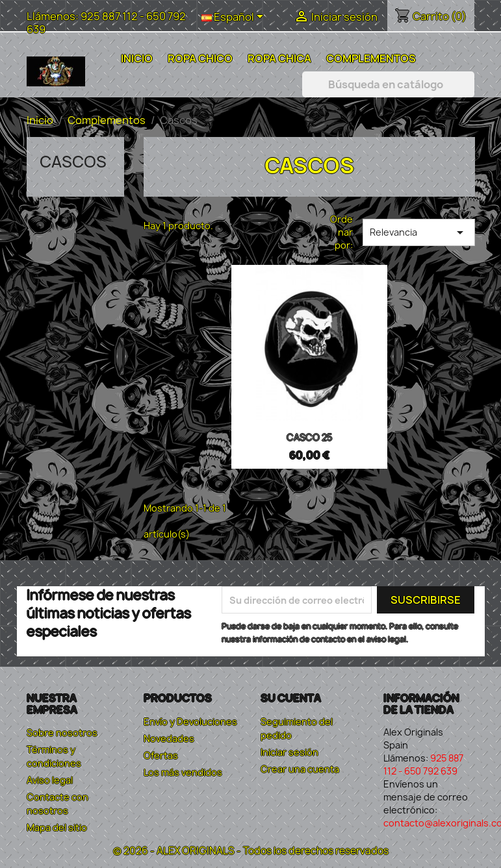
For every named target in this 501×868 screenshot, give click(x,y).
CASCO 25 (309, 437)
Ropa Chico (200, 58)
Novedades (169, 738)
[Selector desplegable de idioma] (235, 18)
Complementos (371, 58)
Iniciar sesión (289, 752)
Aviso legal (50, 780)
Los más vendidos (183, 772)
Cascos (73, 162)
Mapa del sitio (57, 827)
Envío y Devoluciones (190, 722)
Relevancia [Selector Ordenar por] (419, 232)
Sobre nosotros (62, 733)
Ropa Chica (279, 58)
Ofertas (161, 755)
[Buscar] (388, 84)
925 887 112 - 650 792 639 (106, 23)
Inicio (137, 58)
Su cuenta (291, 698)
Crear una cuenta (300, 769)
